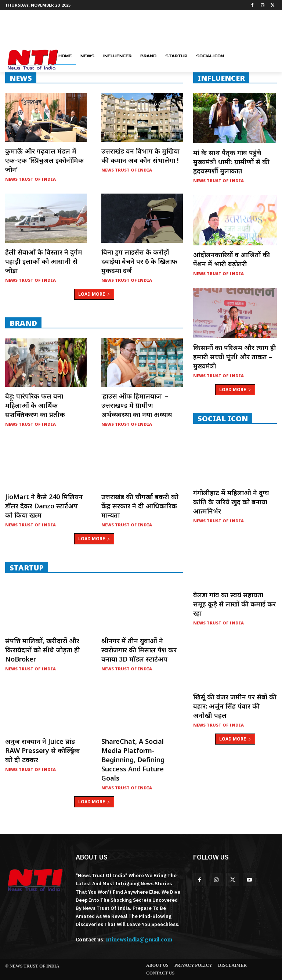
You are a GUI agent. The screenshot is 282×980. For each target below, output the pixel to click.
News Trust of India (30, 179)
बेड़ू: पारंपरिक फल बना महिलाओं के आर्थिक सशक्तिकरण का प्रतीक (35, 405)
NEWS (21, 78)
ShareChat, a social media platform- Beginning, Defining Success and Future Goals (133, 760)
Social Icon (223, 418)
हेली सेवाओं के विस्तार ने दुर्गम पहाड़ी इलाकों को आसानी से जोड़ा (44, 261)
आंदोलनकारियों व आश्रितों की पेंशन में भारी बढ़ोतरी (232, 259)
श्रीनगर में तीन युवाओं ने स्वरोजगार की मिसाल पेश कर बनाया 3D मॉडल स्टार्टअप (139, 650)
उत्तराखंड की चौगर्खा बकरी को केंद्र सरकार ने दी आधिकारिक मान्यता (140, 506)
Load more (94, 294)
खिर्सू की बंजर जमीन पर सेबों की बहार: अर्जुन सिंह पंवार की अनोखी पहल (235, 706)
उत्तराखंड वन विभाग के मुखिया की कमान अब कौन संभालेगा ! (140, 156)
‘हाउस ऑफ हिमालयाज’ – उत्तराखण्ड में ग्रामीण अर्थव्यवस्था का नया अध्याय (137, 405)
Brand (23, 323)
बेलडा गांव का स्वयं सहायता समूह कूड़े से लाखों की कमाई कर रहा (234, 604)
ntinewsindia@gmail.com (139, 940)
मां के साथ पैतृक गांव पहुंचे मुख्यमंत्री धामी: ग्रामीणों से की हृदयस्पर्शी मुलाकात (231, 162)
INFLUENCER (221, 78)
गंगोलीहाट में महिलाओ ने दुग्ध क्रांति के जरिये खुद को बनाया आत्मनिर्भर (231, 502)
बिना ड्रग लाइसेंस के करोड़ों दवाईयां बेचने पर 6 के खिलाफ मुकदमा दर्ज (139, 261)
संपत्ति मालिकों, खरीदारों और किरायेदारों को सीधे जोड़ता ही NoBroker (43, 650)
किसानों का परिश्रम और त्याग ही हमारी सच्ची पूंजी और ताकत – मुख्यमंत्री (235, 357)
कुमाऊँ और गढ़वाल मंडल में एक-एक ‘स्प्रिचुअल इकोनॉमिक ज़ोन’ (44, 160)
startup (27, 568)
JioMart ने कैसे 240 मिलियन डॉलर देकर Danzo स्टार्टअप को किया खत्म (44, 506)
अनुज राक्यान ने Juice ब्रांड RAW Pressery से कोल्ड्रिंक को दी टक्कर (42, 750)
